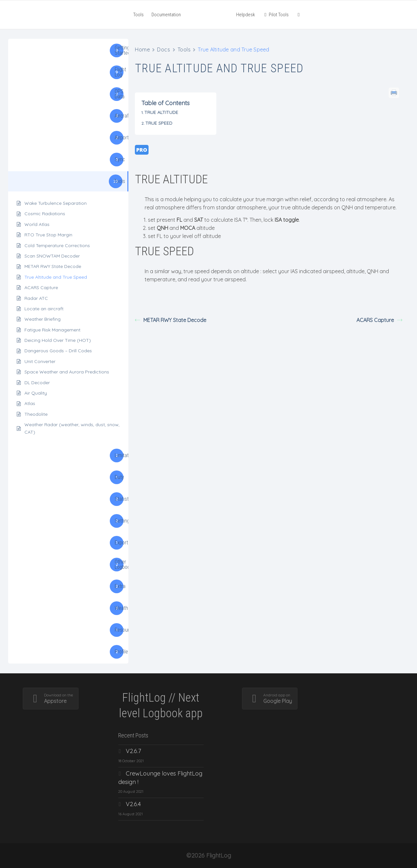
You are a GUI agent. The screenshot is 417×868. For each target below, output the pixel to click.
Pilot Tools (276, 15)
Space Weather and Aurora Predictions (67, 372)
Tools (138, 15)
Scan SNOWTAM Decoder (52, 256)
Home (142, 49)
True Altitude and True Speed (56, 277)
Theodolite (36, 414)
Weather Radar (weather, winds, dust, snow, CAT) (72, 428)
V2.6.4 (133, 804)
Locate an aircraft (44, 309)
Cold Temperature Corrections (57, 245)
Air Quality (36, 393)
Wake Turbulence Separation (56, 203)
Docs (164, 49)
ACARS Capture (41, 287)
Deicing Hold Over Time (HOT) (58, 340)
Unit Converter (40, 361)
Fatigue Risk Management (52, 330)
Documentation (166, 15)
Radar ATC (36, 298)
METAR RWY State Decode (53, 266)
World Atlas (37, 224)
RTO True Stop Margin (48, 235)
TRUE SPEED (159, 123)
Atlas (30, 403)
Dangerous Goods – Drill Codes (58, 351)
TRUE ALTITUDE (161, 112)
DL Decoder (37, 383)
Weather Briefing (43, 319)
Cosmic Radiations (45, 214)
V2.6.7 (133, 751)
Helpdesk (246, 15)
